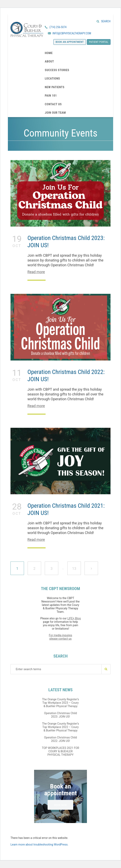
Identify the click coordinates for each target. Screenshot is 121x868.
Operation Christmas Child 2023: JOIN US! (60, 715)
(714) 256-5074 (58, 27)
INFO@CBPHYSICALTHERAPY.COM (72, 33)
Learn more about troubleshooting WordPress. (39, 845)
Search (106, 21)
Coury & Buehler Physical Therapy (27, 29)
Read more (36, 272)
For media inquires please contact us (60, 637)
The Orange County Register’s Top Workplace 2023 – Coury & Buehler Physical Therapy (60, 703)
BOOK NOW (61, 805)
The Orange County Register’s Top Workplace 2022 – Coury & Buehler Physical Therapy (60, 727)
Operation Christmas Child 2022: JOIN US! (60, 739)
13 (76, 566)
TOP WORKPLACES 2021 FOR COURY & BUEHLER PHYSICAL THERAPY (61, 751)
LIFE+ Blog (74, 618)
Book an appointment (70, 42)
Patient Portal (99, 42)
